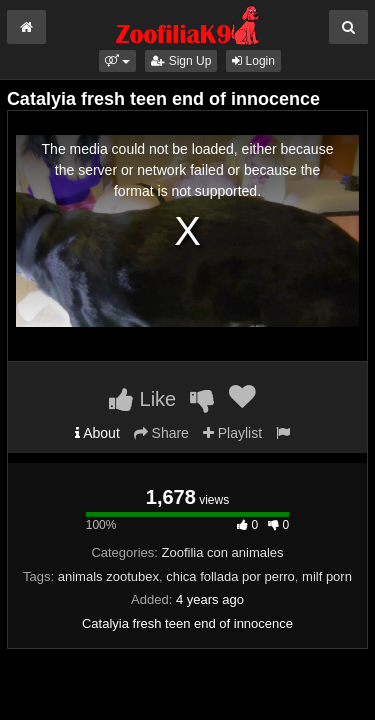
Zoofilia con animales (222, 552)
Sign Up (181, 61)
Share (161, 433)
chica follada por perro (230, 576)
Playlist (232, 433)
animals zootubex (108, 576)
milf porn (327, 576)
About (97, 433)
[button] (117, 61)
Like (142, 399)
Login (253, 61)
